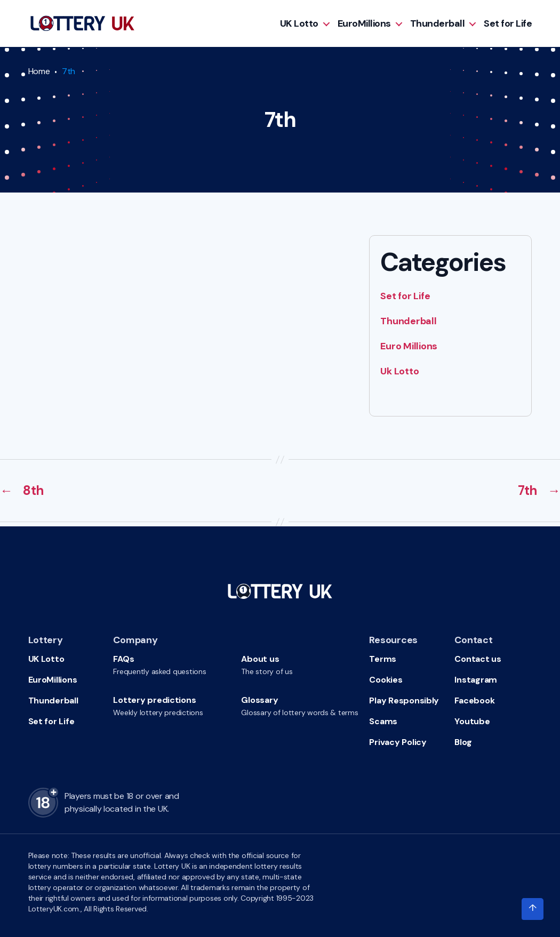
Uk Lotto (399, 371)
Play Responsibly (404, 700)
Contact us (478, 659)
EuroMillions (364, 23)
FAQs (123, 659)
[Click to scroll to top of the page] (532, 909)
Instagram (476, 680)
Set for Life (508, 23)
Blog (463, 742)
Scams (383, 721)
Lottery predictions (154, 700)
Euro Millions (409, 346)
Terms (383, 659)
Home (39, 71)
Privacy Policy (398, 742)
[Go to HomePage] (82, 23)
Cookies (386, 680)
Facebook (474, 700)
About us (260, 659)
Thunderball (438, 23)
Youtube (472, 721)
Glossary (259, 700)
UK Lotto (299, 23)
